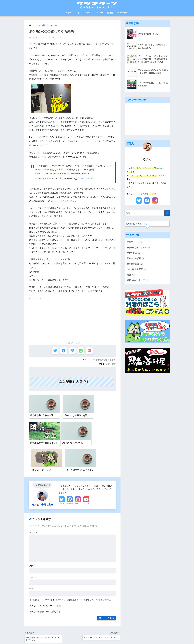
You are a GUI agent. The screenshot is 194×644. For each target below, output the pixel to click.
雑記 (131, 275)
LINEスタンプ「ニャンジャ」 (144, 176)
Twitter (99, 13)
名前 (32, 542)
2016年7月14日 (87, 178)
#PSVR (61, 173)
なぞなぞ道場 (135, 264)
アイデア (112, 365)
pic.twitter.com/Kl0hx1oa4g (78, 173)
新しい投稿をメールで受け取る (46, 588)
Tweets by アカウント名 (137, 224)
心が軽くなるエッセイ (106, 360)
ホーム (69, 13)
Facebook (70, 480)
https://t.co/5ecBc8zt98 (46, 173)
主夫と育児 (134, 253)
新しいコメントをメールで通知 (46, 582)
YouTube (86, 480)
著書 (110, 13)
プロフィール (84, 13)
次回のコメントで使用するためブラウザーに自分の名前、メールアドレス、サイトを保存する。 (72, 576)
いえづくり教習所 (137, 270)
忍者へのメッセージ (138, 281)
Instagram (78, 480)
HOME (97, 634)
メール (33, 554)
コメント (33, 509)
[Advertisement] (72, 317)
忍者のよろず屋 (136, 259)
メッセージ (123, 13)
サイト (32, 565)
